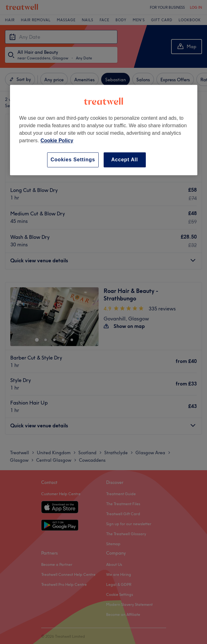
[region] (104, 130)
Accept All (125, 160)
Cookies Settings (73, 160)
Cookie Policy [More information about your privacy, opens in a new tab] (57, 141)
